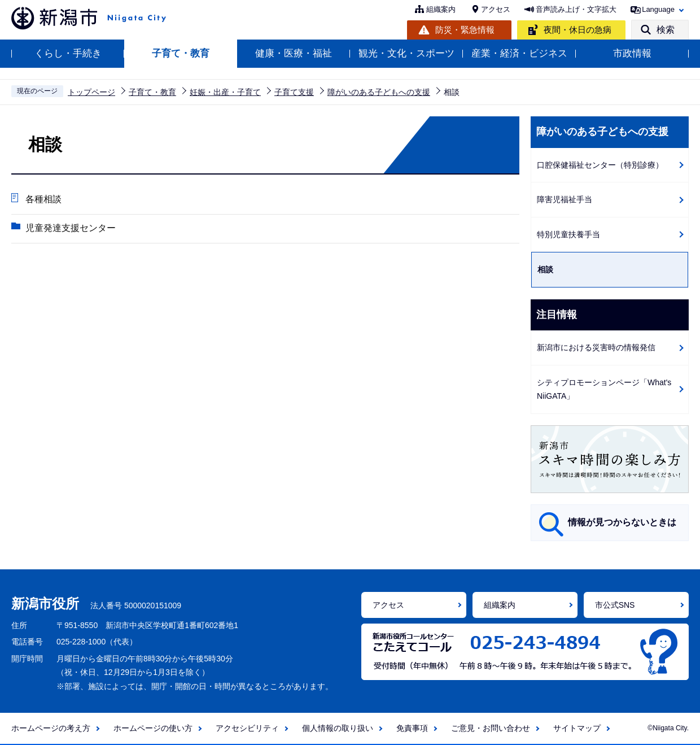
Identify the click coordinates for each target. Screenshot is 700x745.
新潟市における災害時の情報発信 (596, 347)
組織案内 (441, 9)
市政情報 (632, 53)
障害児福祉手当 (565, 199)
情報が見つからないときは (622, 522)
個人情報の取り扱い (338, 728)
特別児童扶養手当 (568, 234)
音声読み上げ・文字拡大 (576, 9)
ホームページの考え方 (51, 728)
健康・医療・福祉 (294, 53)
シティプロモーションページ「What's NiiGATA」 (604, 389)
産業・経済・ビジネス (519, 53)
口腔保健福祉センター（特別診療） (600, 165)
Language (658, 9)
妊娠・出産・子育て (225, 92)
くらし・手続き (68, 53)
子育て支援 (294, 92)
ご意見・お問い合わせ (491, 728)
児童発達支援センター (71, 228)
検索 (666, 30)
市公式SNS (615, 605)
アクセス (496, 9)
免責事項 (412, 728)
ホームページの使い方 (153, 728)
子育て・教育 (181, 53)
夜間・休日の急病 (577, 30)
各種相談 (43, 199)
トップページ (91, 92)
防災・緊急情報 (465, 30)
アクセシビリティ (247, 728)
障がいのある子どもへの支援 (379, 92)
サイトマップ (577, 728)
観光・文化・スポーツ (406, 53)
